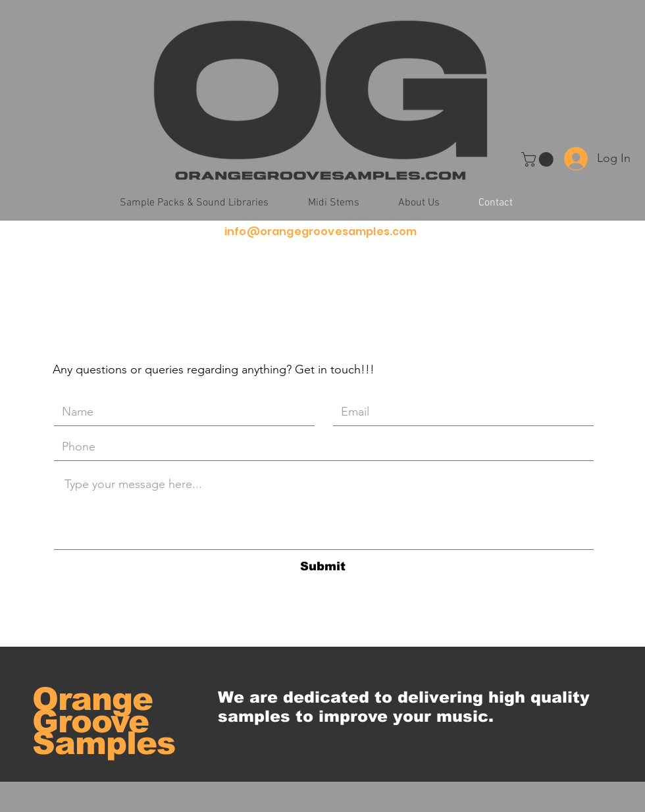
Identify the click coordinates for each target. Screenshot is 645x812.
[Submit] (322, 567)
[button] (539, 159)
